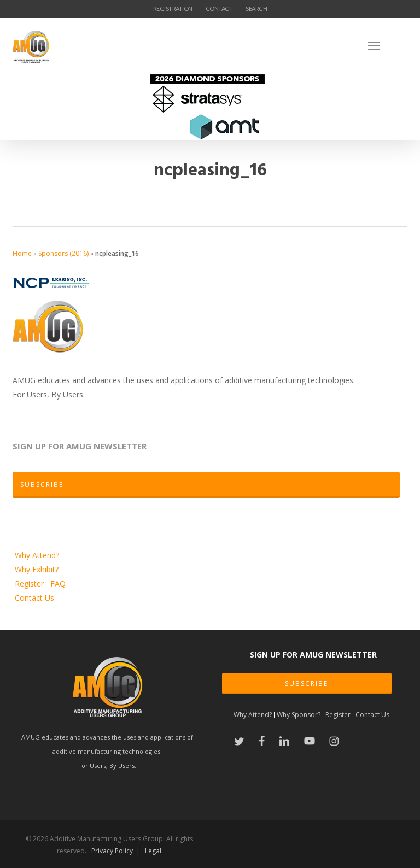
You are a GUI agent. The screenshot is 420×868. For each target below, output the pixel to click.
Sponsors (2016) (63, 253)
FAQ (58, 583)
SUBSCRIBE (307, 684)
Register (30, 583)
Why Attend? (37, 555)
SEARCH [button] (256, 8)
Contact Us (34, 598)
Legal (153, 851)
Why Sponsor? (299, 715)
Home (22, 253)
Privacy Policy (112, 851)
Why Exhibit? (37, 569)
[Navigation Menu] (388, 45)
